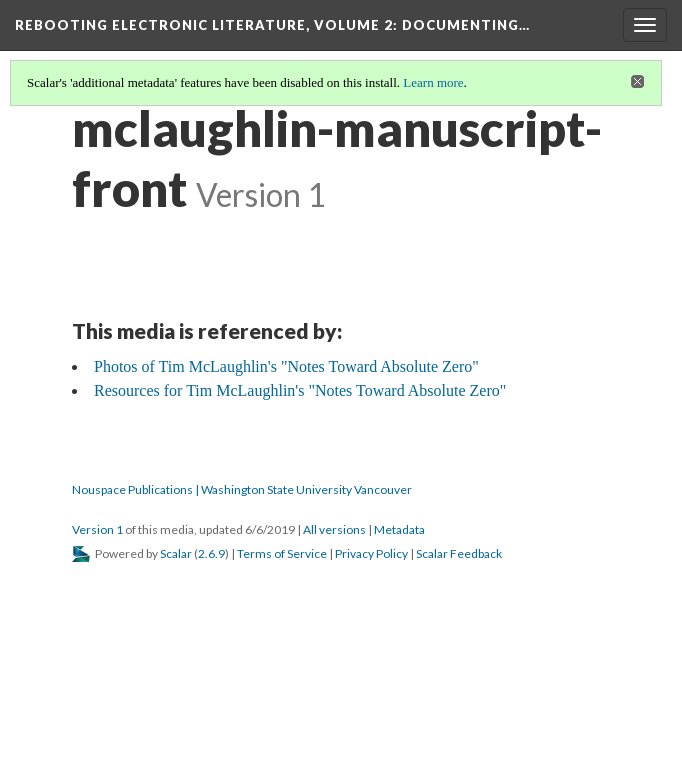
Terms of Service (282, 553)
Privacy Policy (371, 553)
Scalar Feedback (459, 553)
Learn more (433, 82)
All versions (334, 529)
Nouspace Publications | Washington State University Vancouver (242, 489)
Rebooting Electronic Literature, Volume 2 (272, 25)
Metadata (399, 529)
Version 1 (97, 529)
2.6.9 (211, 553)
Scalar (176, 553)
